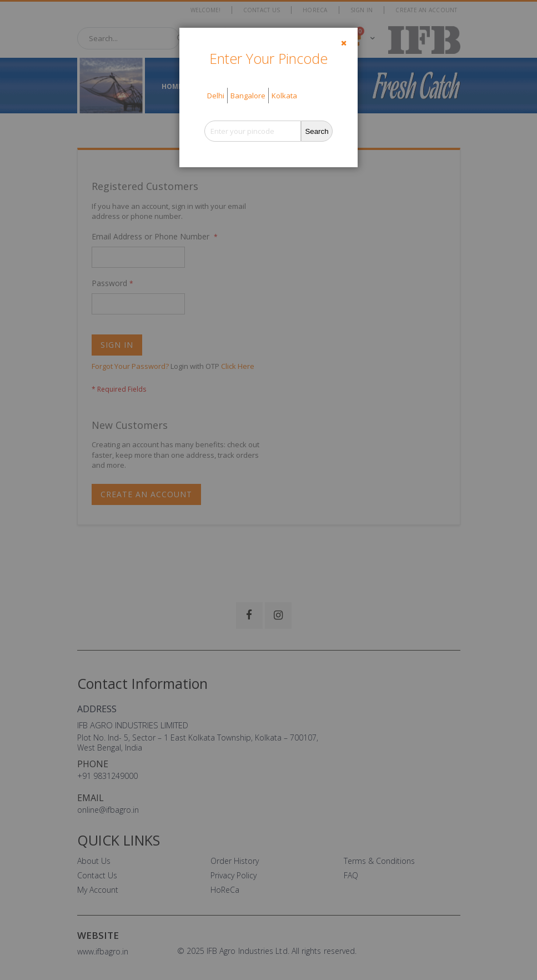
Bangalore (248, 96)
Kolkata (284, 96)
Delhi (216, 96)
